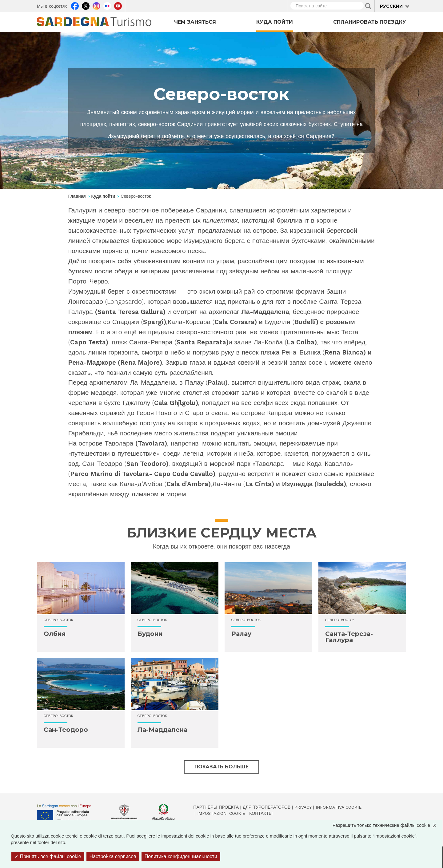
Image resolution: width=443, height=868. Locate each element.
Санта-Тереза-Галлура (349, 637)
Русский (391, 6)
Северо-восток (58, 620)
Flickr (107, 5)
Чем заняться (195, 22)
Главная (77, 196)
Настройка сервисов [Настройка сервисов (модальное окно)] (113, 856)
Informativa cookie (339, 807)
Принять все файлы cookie (48, 856)
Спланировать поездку (370, 22)
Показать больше (221, 767)
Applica (368, 6)
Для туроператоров (267, 807)
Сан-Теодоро (66, 730)
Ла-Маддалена (162, 730)
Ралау (241, 634)
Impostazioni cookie (221, 813)
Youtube (118, 5)
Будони (150, 634)
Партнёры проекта (216, 807)
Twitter (86, 5)
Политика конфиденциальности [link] (181, 856)
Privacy (303, 807)
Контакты (261, 813)
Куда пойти (275, 22)
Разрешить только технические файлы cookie (387, 825)
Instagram (96, 5)
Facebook (75, 5)
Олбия (55, 634)
